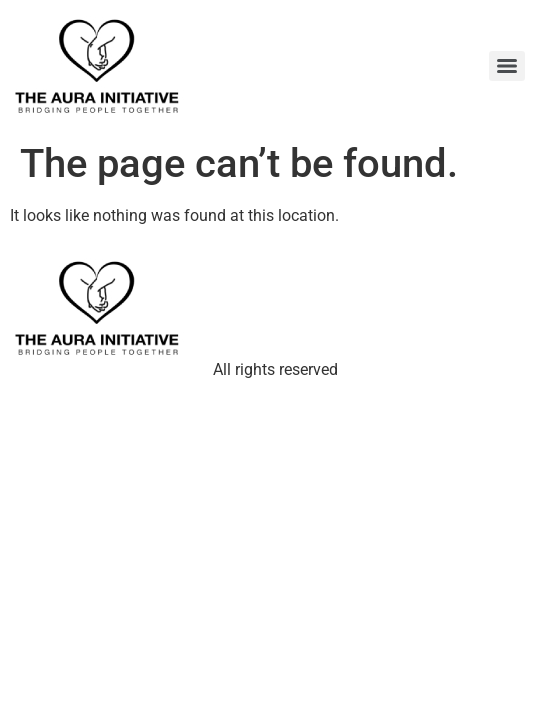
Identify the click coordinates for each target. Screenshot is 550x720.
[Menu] (507, 66)
